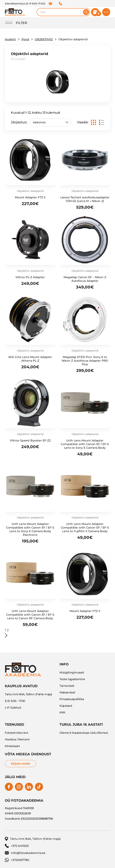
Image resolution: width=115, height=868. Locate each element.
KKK (62, 712)
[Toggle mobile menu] (106, 12)
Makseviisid (67, 692)
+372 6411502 (61, 4)
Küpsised (66, 706)
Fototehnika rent (16, 733)
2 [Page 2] (8, 630)
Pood (25, 39)
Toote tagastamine (72, 679)
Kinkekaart (12, 746)
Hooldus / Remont (17, 739)
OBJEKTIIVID (44, 39)
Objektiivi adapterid (30, 191)
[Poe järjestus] (50, 122)
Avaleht (10, 39)
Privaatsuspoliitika (72, 699)
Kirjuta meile (21, 764)
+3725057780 (17, 860)
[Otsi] (86, 12)
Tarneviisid (67, 686)
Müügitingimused (72, 672)
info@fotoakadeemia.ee (50, 4)
